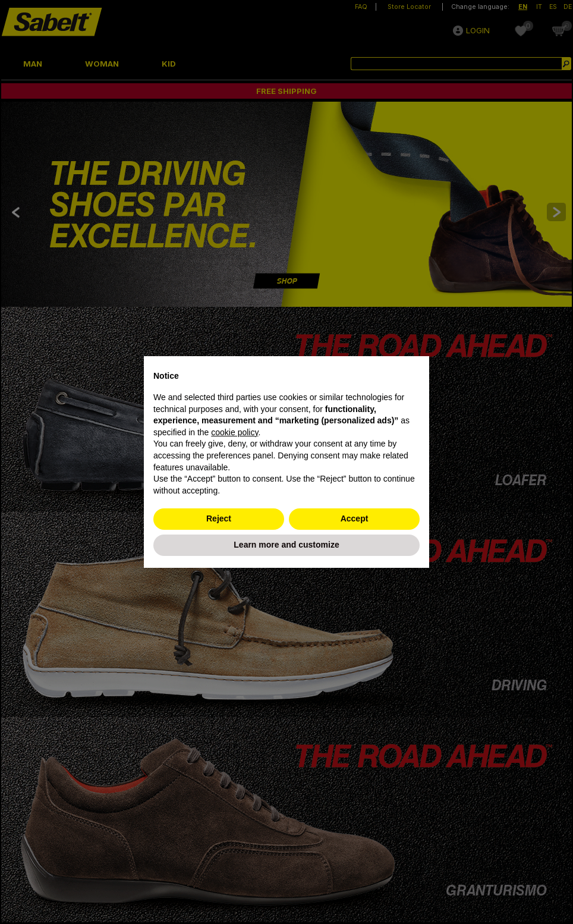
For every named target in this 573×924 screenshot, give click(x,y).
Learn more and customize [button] (286, 545)
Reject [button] (219, 518)
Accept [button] (355, 518)
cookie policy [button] (234, 432)
